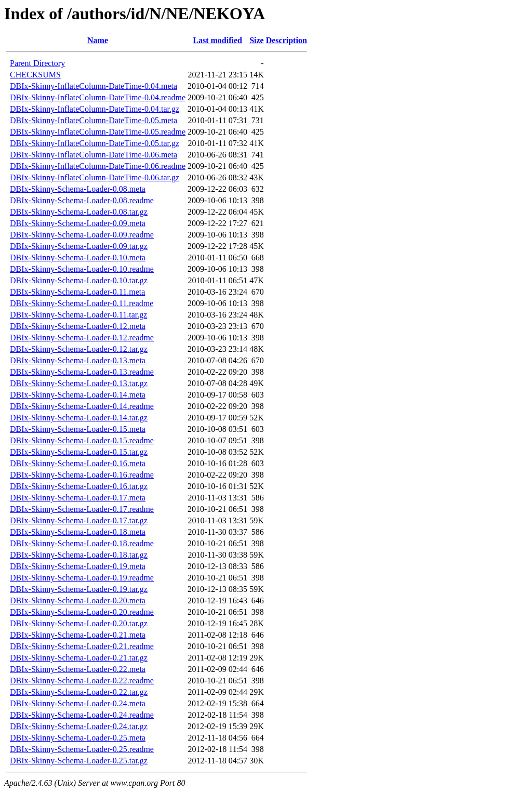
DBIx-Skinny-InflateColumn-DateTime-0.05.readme (98, 132)
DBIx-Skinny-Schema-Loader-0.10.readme (82, 269)
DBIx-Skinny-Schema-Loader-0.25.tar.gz (79, 761)
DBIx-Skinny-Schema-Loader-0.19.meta (78, 566)
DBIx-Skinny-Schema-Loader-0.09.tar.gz (79, 246)
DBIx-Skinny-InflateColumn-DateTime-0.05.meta (94, 120)
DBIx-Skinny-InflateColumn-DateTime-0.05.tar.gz (95, 143)
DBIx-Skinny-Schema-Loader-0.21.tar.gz (79, 658)
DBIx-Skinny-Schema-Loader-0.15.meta (78, 429)
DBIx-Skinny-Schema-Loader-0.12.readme (82, 338)
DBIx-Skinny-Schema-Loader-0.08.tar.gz (79, 212)
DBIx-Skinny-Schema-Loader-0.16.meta (78, 463)
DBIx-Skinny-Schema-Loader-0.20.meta (78, 600)
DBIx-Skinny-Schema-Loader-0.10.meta (78, 258)
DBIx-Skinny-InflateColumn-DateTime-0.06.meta (94, 155)
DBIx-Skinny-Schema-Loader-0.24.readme (82, 715)
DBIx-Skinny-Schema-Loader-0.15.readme (82, 440)
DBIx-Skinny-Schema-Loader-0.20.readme (82, 612)
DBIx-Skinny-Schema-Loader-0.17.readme (82, 509)
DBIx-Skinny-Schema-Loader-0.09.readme (82, 235)
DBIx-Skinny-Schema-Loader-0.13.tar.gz (79, 383)
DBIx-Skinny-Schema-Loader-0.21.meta (78, 635)
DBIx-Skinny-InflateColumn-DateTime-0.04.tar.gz (95, 109)
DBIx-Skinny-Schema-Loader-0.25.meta (78, 738)
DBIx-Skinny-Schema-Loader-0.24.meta (78, 703)
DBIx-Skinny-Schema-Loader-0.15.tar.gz (79, 452)
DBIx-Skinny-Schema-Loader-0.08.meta (78, 189)
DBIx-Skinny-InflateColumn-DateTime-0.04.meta (94, 86)
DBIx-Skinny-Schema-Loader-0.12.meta (78, 326)
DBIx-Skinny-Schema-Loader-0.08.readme (82, 200)
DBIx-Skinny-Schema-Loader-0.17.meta (78, 498)
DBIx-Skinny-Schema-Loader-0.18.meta (78, 532)
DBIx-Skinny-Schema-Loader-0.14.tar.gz (79, 418)
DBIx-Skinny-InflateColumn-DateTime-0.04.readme (98, 97)
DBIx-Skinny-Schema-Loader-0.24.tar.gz (79, 726)
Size (257, 40)
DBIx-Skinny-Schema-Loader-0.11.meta (77, 292)
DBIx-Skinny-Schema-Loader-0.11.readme (82, 303)
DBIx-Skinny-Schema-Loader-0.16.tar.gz (79, 486)
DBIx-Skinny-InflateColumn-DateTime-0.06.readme (98, 166)
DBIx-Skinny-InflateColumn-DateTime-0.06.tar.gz (95, 177)
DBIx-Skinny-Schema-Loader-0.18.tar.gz (79, 555)
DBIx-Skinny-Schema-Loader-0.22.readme (82, 681)
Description (287, 40)
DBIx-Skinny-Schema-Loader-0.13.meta (78, 360)
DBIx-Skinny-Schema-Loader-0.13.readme (82, 372)
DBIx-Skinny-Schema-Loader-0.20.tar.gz (79, 623)
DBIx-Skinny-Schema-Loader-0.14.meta (78, 395)
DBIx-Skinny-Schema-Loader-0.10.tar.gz (79, 280)
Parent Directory (37, 63)
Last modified (217, 40)
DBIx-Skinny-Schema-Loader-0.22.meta (78, 669)
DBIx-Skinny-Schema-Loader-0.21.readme (82, 646)
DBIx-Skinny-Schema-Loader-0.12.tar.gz (79, 349)
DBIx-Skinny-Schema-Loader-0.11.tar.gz (78, 315)
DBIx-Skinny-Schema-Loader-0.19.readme (82, 578)
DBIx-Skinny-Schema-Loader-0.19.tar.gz (79, 589)
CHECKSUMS (35, 75)
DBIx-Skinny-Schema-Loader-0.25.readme (82, 749)
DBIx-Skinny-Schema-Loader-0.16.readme (82, 475)
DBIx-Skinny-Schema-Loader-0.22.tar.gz (79, 692)
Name (98, 40)
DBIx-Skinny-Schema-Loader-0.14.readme (82, 406)
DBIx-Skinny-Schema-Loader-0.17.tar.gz (79, 520)
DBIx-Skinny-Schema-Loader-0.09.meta (78, 223)
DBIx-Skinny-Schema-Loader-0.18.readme (82, 543)
